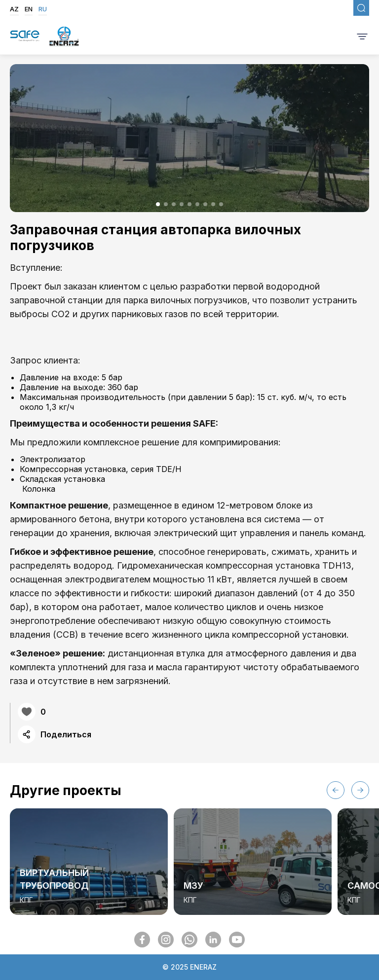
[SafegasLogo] (25, 37)
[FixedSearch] (361, 8)
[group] (89, 862)
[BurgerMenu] (362, 37)
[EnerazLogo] (64, 37)
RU (43, 9)
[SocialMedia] (142, 940)
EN (29, 9)
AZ (14, 9)
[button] (158, 204)
